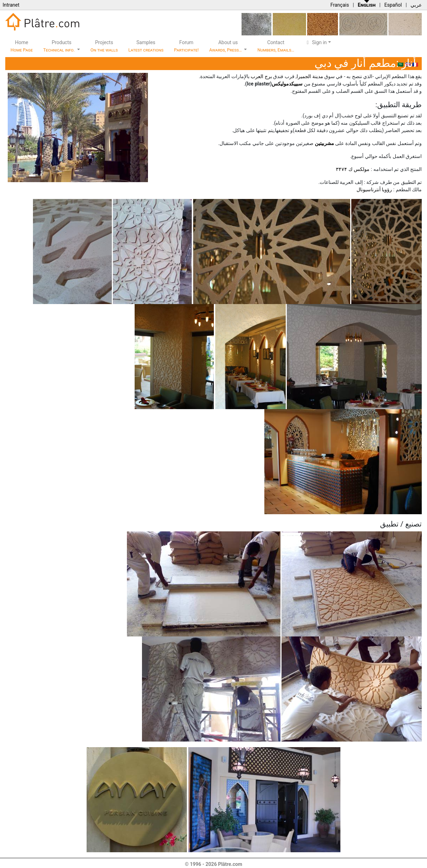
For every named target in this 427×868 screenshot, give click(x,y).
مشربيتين (324, 143)
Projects (104, 46)
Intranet (11, 5)
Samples (146, 46)
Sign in (316, 42)
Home (22, 46)
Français (340, 5)
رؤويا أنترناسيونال (374, 190)
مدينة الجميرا (310, 76)
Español (393, 5)
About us (226, 46)
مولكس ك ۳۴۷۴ (353, 169)
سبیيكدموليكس (287, 84)
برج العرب (261, 76)
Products (59, 46)
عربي (416, 5)
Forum (186, 46)
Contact (276, 46)
